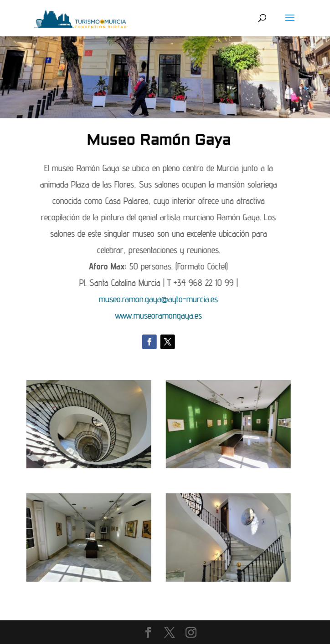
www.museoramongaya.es (116, 315)
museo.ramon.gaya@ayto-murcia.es (116, 299)
